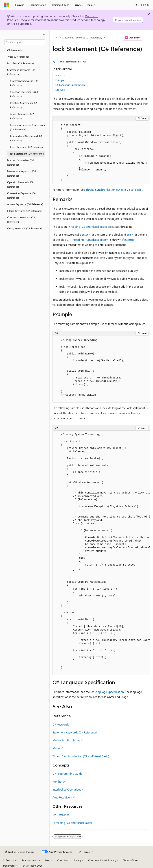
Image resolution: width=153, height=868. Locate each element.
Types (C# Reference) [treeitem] (19, 57)
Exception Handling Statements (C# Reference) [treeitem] (27, 127)
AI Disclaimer (10, 860)
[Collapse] (44, 35)
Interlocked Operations (67, 789)
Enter (85, 234)
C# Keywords (61, 724)
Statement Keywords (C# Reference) (82, 37)
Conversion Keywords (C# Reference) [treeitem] (21, 195)
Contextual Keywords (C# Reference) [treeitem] (21, 220)
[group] (101, 553)
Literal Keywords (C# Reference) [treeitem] (25, 211)
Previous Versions (31, 860)
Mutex (56, 748)
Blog (48, 860)
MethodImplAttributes (66, 740)
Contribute (63, 860)
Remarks (60, 75)
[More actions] (147, 38)
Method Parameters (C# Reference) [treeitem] (20, 162)
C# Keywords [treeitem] (14, 50)
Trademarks (9, 866)
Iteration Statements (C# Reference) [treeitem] (24, 105)
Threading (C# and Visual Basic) (87, 227)
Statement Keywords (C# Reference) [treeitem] (24, 83)
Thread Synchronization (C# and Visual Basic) (114, 190)
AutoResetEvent (62, 797)
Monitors (58, 781)
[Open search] (136, 5)
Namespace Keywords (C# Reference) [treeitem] (22, 173)
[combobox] (25, 42)
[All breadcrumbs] (56, 38)
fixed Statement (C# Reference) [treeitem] (27, 147)
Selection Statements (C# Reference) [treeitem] (24, 94)
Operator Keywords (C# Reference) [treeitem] (20, 184)
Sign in (145, 5)
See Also (60, 90)
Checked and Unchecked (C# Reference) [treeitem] (26, 138)
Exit (129, 234)
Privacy (77, 860)
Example (60, 80)
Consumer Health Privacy (102, 860)
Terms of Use (130, 860)
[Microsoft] (7, 5)
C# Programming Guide (67, 773)
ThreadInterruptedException (88, 240)
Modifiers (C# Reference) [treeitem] (21, 63)
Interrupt (130, 240)
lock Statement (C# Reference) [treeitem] (27, 154)
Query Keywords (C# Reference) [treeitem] (25, 228)
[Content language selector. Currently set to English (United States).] (19, 852)
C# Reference (61, 815)
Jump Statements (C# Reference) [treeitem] (22, 116)
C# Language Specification (70, 85)
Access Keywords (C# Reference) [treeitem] (25, 204)
